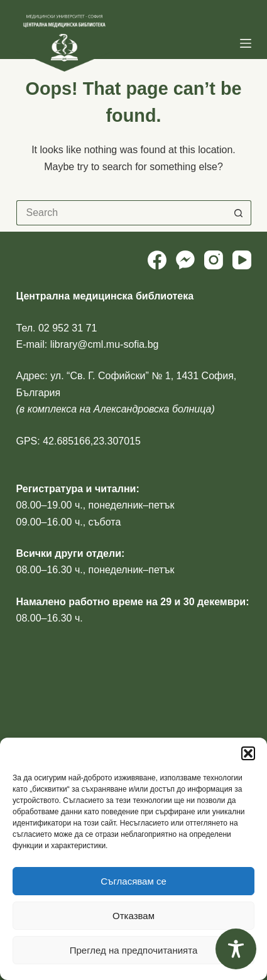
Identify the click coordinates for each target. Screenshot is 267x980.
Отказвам (133, 916)
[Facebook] (157, 260)
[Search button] (239, 213)
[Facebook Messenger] (185, 260)
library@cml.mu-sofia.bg (105, 344)
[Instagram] (214, 260)
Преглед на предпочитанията (134, 950)
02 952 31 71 (68, 328)
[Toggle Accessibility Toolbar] (236, 949)
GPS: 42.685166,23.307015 (79, 441)
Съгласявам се (133, 881)
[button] (248, 753)
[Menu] (246, 43)
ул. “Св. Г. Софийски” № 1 (110, 376)
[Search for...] (121, 213)
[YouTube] (242, 260)
